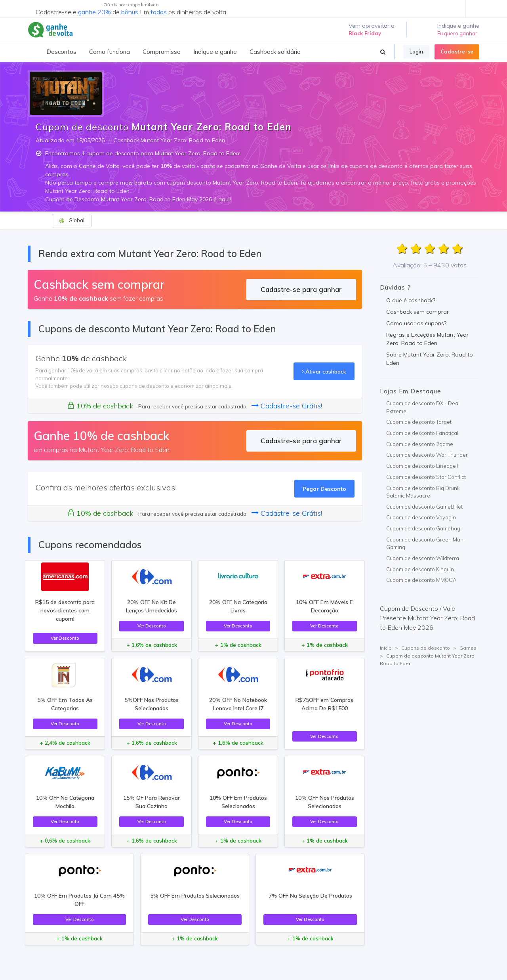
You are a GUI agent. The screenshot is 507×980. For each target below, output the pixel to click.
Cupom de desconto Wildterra (423, 558)
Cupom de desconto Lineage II (423, 466)
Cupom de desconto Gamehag (423, 528)
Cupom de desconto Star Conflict (426, 477)
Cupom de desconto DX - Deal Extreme (423, 407)
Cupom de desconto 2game (420, 444)
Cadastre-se (457, 51)
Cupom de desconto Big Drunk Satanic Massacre (423, 492)
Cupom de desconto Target (419, 422)
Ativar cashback (324, 371)
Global (71, 220)
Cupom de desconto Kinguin (420, 569)
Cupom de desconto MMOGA (421, 580)
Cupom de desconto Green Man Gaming (425, 543)
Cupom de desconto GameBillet (424, 507)
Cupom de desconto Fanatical (422, 433)
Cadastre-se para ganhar (301, 289)
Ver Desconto (65, 638)
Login (416, 51)
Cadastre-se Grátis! (287, 406)
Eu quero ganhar (457, 33)
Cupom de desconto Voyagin (421, 517)
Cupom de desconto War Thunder (427, 455)
